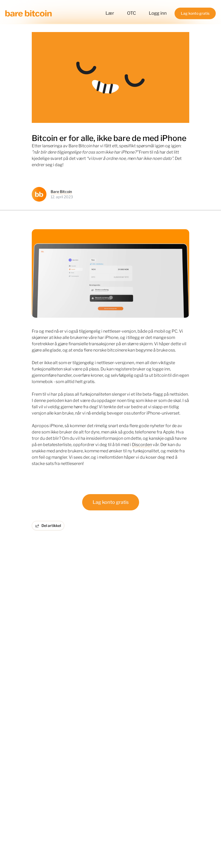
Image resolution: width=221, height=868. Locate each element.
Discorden (142, 445)
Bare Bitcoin (61, 192)
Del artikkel (48, 525)
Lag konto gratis (111, 502)
